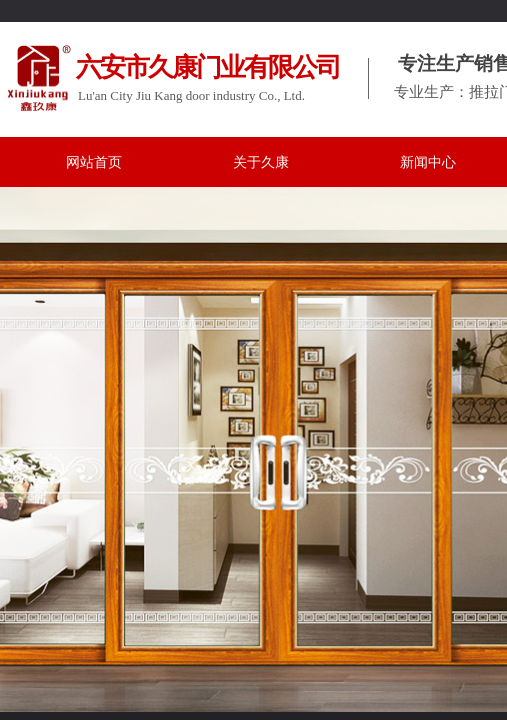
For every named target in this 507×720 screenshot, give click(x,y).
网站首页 (94, 162)
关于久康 (261, 162)
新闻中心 (428, 162)
